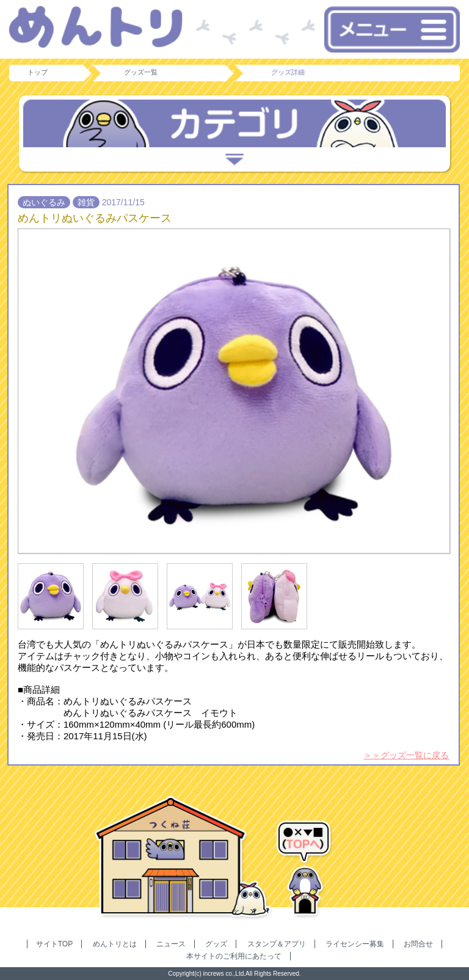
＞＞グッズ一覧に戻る (406, 755)
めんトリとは (115, 944)
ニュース (171, 944)
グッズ (216, 944)
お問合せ (418, 944)
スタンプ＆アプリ (277, 944)
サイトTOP (54, 944)
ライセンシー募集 (355, 944)
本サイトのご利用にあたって (234, 956)
